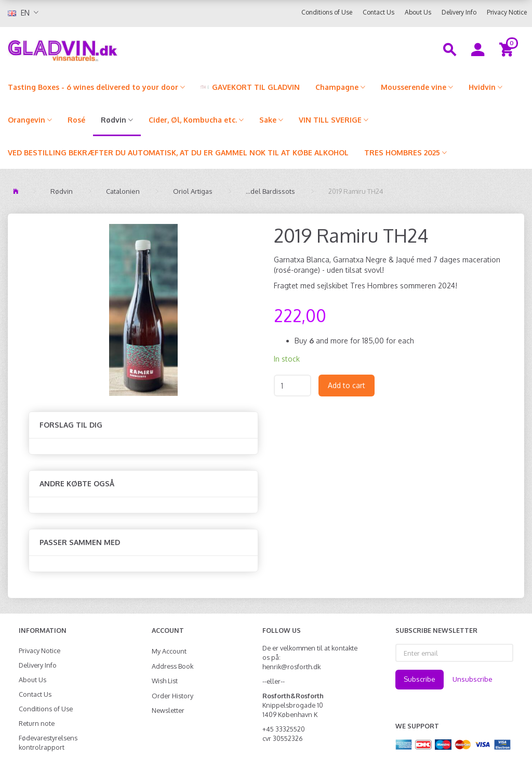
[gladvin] (100, 49)
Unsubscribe (473, 679)
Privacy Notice (507, 12)
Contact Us (378, 12)
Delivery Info (459, 12)
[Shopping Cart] (508, 49)
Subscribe (420, 679)
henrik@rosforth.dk (291, 667)
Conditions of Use (327, 12)
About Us (418, 12)
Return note (37, 723)
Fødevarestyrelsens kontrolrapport (48, 742)
